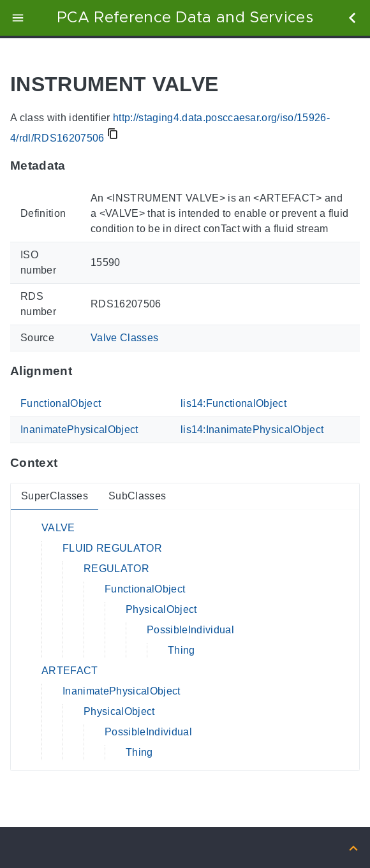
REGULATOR (116, 569)
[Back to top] (353, 847)
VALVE (58, 528)
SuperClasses (55, 496)
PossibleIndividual (190, 630)
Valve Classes (124, 338)
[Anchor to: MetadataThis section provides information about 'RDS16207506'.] (78, 166)
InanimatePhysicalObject (79, 430)
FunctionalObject (61, 403)
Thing (181, 650)
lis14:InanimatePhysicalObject (252, 430)
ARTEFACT (70, 671)
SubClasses (137, 496)
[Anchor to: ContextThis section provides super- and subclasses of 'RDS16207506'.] (70, 463)
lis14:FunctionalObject (233, 403)
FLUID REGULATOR (112, 548)
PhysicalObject (161, 609)
